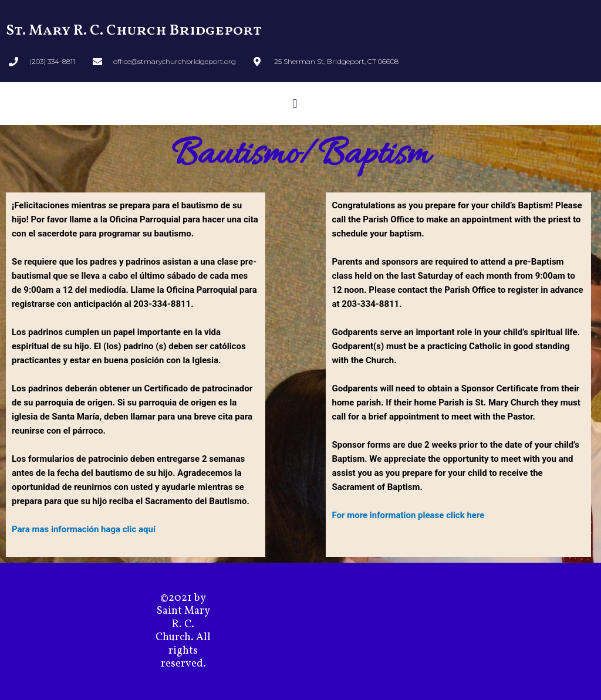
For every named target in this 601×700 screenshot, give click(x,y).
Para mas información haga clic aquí (84, 529)
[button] (295, 104)
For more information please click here (408, 515)
